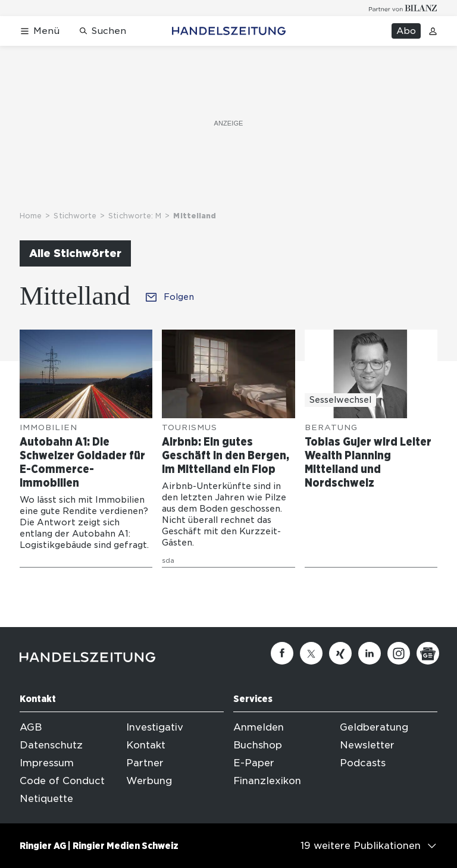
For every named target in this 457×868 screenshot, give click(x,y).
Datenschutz (51, 745)
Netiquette (46, 799)
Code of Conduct (62, 781)
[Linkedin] (370, 653)
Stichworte (75, 216)
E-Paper (254, 763)
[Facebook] (282, 653)
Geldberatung (374, 727)
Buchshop (258, 745)
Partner (145, 763)
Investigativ (155, 727)
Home (31, 216)
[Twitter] (311, 653)
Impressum (47, 763)
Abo (406, 31)
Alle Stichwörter (75, 253)
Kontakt (146, 745)
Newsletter (367, 745)
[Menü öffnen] (40, 31)
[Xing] (340, 653)
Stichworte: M (135, 216)
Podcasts (363, 763)
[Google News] (428, 653)
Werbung (149, 781)
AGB (31, 727)
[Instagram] (399, 653)
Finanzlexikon (267, 781)
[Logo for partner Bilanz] (403, 8)
